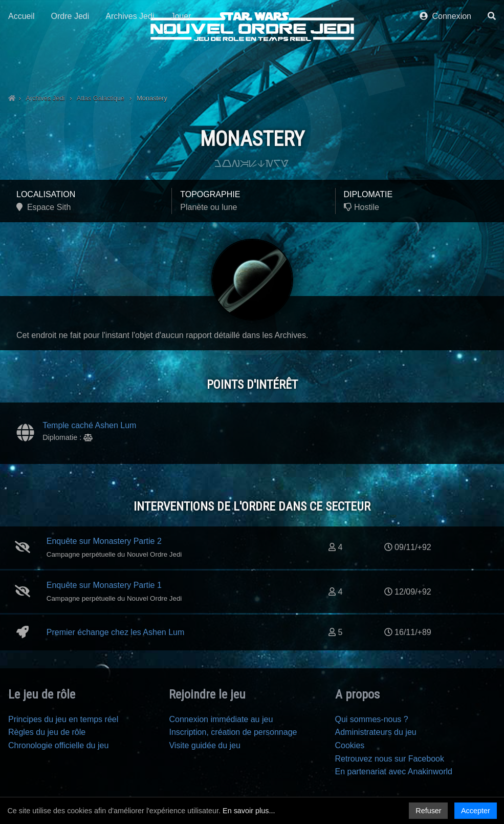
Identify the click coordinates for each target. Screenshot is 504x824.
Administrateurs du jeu (376, 732)
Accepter (476, 811)
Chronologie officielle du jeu (58, 745)
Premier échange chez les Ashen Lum (115, 632)
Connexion (445, 65)
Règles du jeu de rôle (47, 732)
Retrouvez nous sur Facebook (390, 759)
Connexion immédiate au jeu (221, 719)
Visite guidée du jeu (204, 745)
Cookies (350, 745)
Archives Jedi (130, 65)
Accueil (21, 65)
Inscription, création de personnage (233, 732)
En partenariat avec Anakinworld (394, 772)
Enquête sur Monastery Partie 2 (104, 541)
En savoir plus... (249, 811)
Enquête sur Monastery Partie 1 (104, 585)
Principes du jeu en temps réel (63, 719)
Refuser (428, 811)
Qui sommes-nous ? (372, 719)
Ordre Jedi (70, 65)
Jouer (181, 65)
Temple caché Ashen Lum (89, 425)
